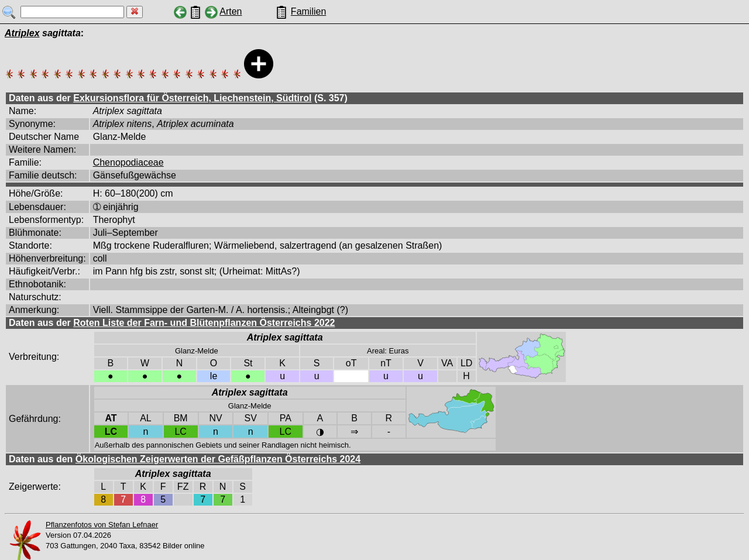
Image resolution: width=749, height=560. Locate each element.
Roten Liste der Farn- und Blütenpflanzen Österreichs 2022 (204, 323)
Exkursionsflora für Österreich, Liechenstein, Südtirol (192, 98)
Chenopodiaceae (128, 162)
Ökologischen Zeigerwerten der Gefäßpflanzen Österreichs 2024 (218, 459)
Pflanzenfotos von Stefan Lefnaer (102, 525)
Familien (308, 11)
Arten (231, 11)
